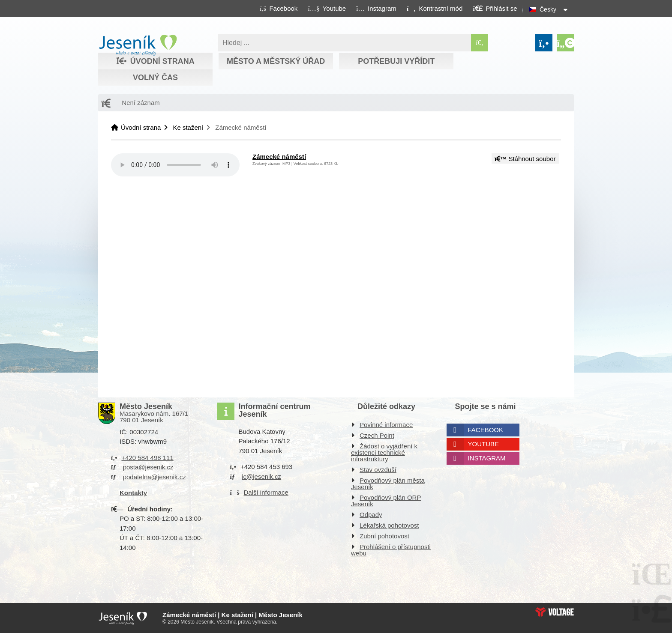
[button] (434, 8)
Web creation (555, 612)
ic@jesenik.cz (261, 476)
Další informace (266, 492)
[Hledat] (480, 43)
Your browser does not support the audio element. (175, 165)
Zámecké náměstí (279, 157)
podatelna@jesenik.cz (154, 477)
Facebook (486, 430)
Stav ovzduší (378, 470)
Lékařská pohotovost (389, 525)
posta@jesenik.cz (148, 467)
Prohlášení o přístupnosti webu (391, 550)
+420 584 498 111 (147, 458)
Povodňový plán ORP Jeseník (386, 501)
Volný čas (155, 78)
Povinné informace (386, 425)
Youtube (484, 444)
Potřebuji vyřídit (396, 61)
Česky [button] (548, 9)
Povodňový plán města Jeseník (388, 484)
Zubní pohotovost (384, 536)
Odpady (371, 515)
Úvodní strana (138, 45)
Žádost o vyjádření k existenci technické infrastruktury (384, 452)
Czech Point (377, 435)
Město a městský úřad (276, 61)
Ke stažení (188, 127)
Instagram (487, 458)
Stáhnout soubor (525, 159)
